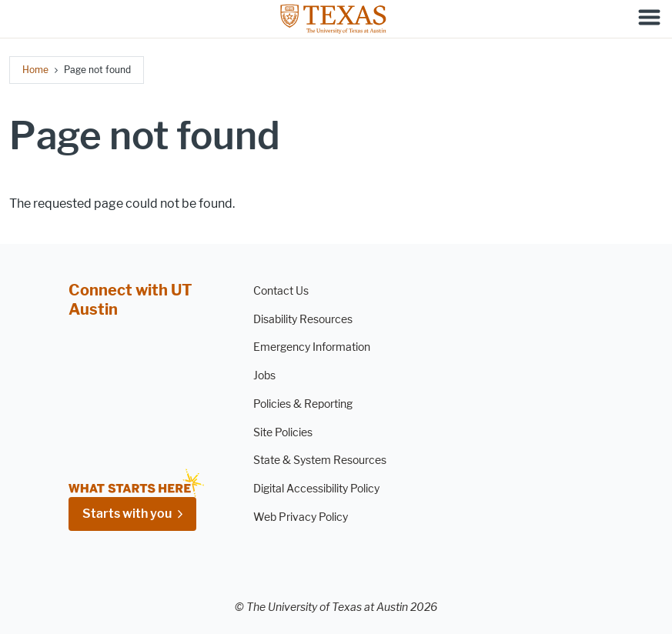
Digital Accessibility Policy (316, 489)
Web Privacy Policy (301, 517)
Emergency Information (312, 347)
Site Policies (283, 433)
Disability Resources (303, 320)
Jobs (264, 376)
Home (35, 70)
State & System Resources (320, 460)
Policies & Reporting (303, 404)
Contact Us (281, 291)
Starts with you (127, 514)
